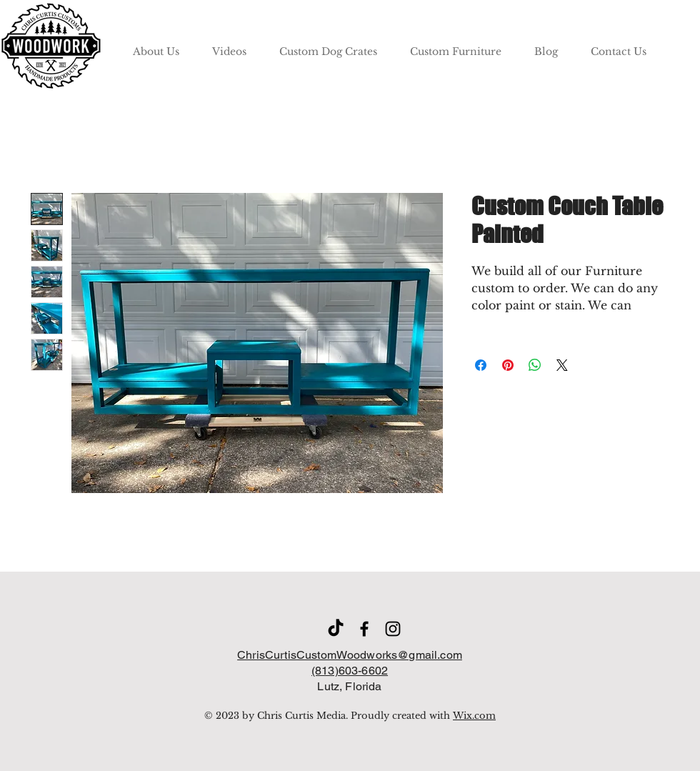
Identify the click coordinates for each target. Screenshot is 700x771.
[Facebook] (364, 629)
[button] (328, 45)
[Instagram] (393, 629)
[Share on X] (562, 365)
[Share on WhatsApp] (535, 365)
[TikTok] (336, 629)
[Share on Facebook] (481, 365)
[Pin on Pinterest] (508, 365)
